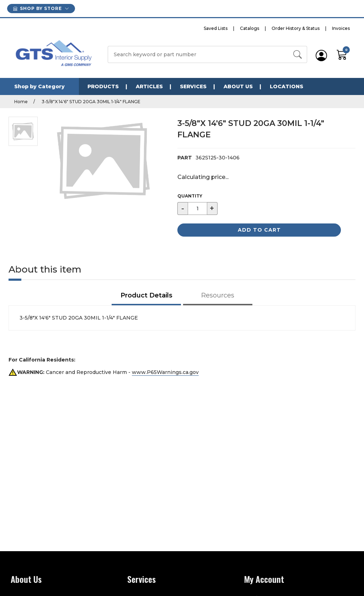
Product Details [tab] (146, 295)
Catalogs (250, 28)
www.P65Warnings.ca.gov (165, 372)
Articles (149, 86)
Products (103, 86)
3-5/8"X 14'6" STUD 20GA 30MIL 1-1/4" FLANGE (90, 102)
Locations (287, 86)
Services (193, 86)
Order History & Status (296, 28)
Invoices (341, 28)
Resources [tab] (218, 295)
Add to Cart (259, 230)
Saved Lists (216, 28)
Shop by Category (39, 86)
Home (21, 102)
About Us (238, 86)
